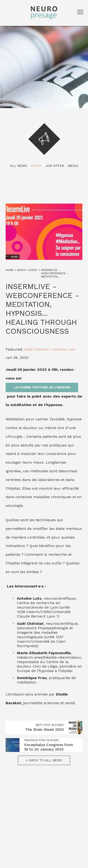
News (21, 270)
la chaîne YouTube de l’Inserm (42, 387)
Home (10, 270)
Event (36, 166)
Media (73, 166)
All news (18, 166)
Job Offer (55, 166)
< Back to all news (44, 760)
